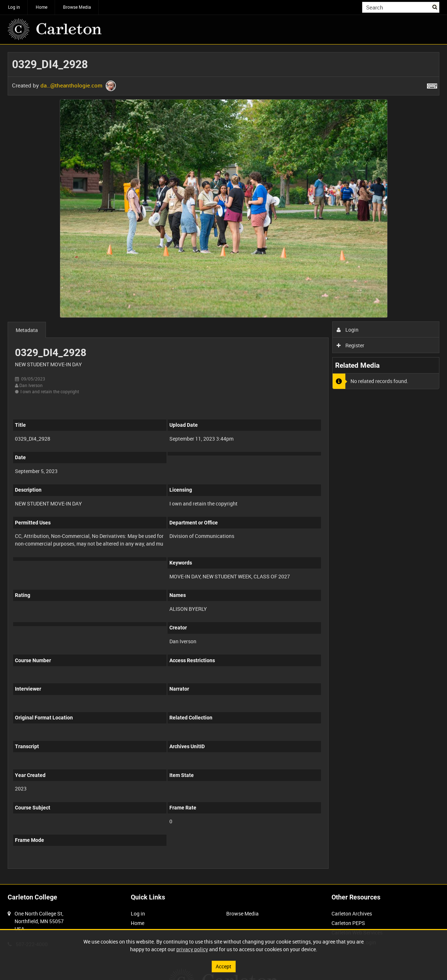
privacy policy (192, 949)
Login (348, 330)
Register (351, 345)
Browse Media (77, 7)
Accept (223, 966)
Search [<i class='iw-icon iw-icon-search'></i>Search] (435, 7)
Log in (14, 7)
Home (42, 7)
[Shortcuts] (432, 85)
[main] (223, 464)
